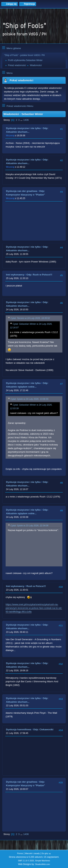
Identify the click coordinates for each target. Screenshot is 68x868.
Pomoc (20, 853)
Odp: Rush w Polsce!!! (39, 275)
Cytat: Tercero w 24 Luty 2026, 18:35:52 (30, 318)
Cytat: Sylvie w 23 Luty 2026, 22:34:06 (29, 526)
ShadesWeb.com (42, 864)
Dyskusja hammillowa (19, 729)
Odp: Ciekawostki (43, 729)
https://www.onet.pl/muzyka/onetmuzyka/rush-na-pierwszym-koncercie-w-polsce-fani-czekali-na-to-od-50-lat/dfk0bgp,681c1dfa (34, 608)
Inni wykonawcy (15, 275)
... (22, 120)
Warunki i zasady (32, 853)
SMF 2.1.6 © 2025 (26, 861)
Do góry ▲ (46, 853)
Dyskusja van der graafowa (22, 191)
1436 (26, 120)
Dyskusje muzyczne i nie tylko (23, 128)
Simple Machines (43, 861)
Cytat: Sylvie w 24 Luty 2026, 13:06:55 (29, 399)
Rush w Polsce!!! (36, 586)
